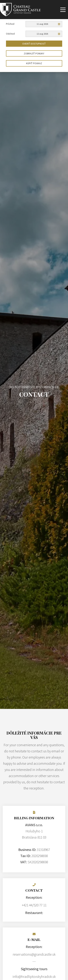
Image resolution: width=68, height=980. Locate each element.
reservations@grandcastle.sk (34, 954)
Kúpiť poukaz (34, 63)
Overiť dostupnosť (34, 44)
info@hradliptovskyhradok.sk (34, 976)
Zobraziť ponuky (34, 53)
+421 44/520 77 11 (34, 905)
